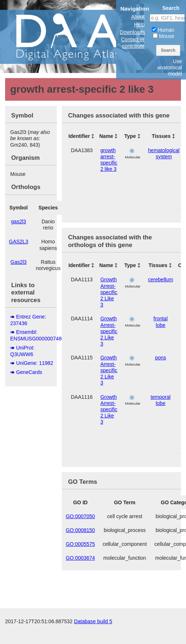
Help (139, 24)
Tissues (161, 136)
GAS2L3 (19, 242)
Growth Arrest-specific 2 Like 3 (109, 292)
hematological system (164, 153)
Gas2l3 (19, 262)
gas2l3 (18, 221)
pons (161, 358)
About (138, 17)
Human (163, 30)
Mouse (164, 36)
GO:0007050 (80, 516)
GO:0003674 (80, 558)
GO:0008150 (80, 530)
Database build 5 (93, 621)
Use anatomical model (170, 68)
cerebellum (161, 279)
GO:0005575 (80, 544)
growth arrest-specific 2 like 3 (109, 160)
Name (106, 136)
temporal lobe (161, 400)
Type (130, 136)
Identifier (79, 136)
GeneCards (29, 372)
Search (168, 50)
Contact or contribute (133, 43)
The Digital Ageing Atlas (73, 36)
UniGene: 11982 (35, 363)
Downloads (132, 32)
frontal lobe (161, 322)
